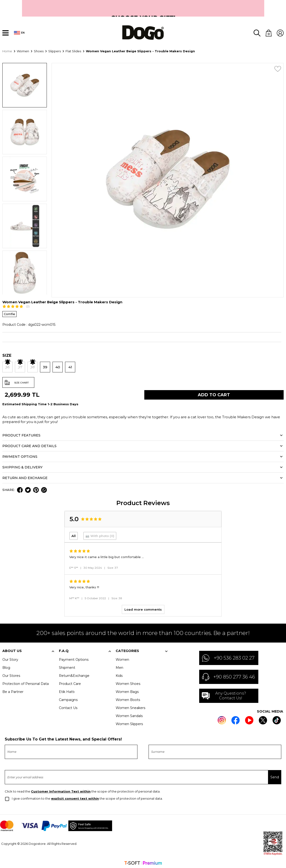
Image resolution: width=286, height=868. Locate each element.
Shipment (67, 666)
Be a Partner (13, 691)
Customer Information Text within (61, 790)
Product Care (70, 683)
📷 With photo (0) (100, 535)
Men (119, 666)
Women (122, 658)
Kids (119, 674)
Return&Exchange (74, 674)
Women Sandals (129, 715)
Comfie (9, 313)
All (74, 535)
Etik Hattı (67, 691)
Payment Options (74, 658)
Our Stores (11, 674)
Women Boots (128, 699)
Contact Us (68, 707)
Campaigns (68, 699)
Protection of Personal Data (26, 683)
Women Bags (127, 691)
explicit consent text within (75, 797)
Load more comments (143, 608)
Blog (6, 666)
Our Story (10, 658)
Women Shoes (128, 683)
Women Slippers (129, 723)
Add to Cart (214, 394)
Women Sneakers (130, 707)
